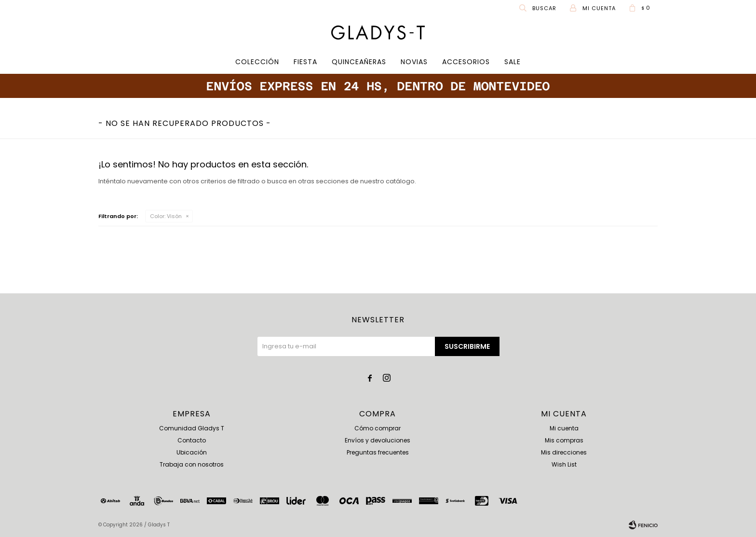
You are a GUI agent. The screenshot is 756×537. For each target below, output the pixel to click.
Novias (414, 62)
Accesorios (466, 62)
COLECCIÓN (257, 62)
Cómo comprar (378, 428)
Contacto (192, 440)
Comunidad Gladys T (192, 428)
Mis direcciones (564, 452)
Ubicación (192, 452)
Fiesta (305, 62)
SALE (513, 62)
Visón (166, 216)
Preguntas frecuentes (378, 452)
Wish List (564, 464)
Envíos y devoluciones (378, 440)
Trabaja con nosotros (192, 464)
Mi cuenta (564, 428)
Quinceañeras (359, 62)
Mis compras (564, 440)
